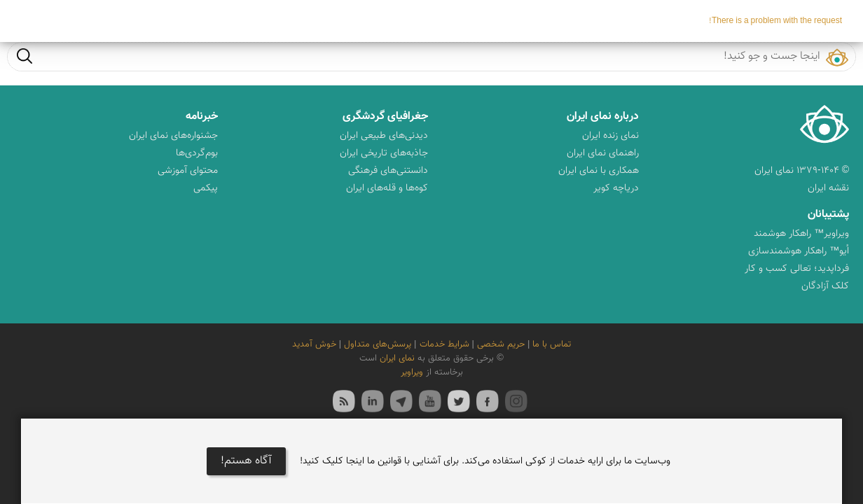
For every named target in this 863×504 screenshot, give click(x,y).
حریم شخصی (501, 344)
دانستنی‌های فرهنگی (388, 171)
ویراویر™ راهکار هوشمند (801, 234)
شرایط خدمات (444, 344)
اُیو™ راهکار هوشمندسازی (799, 251)
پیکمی (206, 188)
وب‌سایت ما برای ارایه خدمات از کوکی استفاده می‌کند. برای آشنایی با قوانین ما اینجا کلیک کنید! (485, 461)
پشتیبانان (828, 215)
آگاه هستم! (246, 461)
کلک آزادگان (825, 286)
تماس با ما (552, 344)
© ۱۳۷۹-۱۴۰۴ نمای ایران (802, 171)
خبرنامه (202, 117)
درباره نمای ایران (603, 117)
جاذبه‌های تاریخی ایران (384, 153)
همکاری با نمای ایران (599, 171)
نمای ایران (397, 358)
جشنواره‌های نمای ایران (173, 136)
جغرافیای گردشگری (385, 117)
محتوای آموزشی (188, 171)
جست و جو (25, 56)
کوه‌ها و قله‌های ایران (387, 188)
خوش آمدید (314, 344)
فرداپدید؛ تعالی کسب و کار (797, 269)
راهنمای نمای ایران (603, 153)
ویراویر (412, 372)
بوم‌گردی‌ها (197, 153)
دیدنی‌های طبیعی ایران (384, 136)
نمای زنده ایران (610, 136)
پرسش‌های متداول (378, 344)
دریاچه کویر (616, 188)
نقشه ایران (828, 188)
